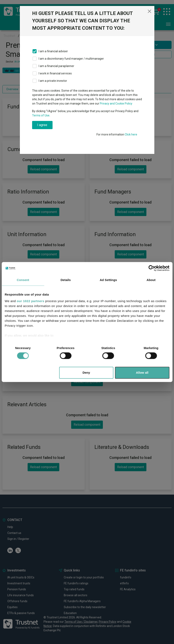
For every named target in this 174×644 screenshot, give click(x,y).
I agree (42, 125)
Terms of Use (41, 115)
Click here (131, 134)
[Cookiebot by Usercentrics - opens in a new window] (151, 268)
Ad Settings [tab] (108, 280)
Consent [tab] (23, 280)
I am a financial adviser (53, 51)
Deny (86, 373)
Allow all (142, 373)
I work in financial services (55, 73)
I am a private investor (53, 81)
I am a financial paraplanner (56, 66)
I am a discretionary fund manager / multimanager (71, 59)
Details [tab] (66, 280)
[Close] (149, 11)
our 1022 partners (30, 301)
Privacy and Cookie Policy (116, 104)
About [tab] (151, 280)
